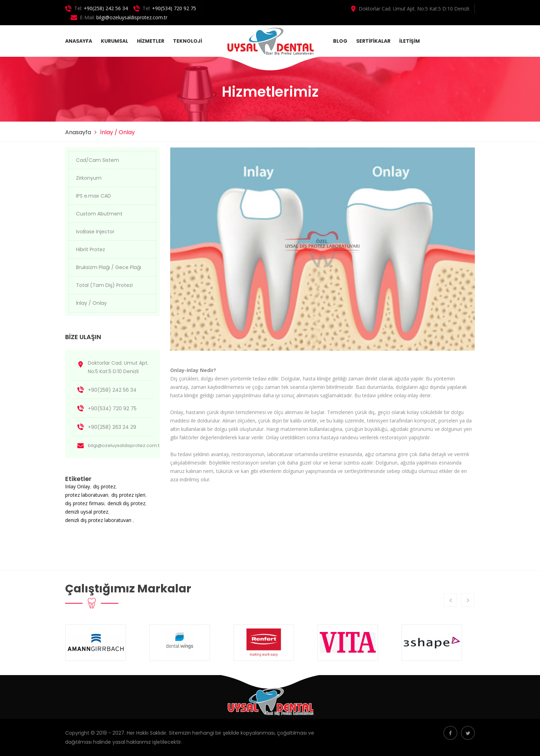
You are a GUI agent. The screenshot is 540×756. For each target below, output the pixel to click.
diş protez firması (85, 503)
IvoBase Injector (95, 232)
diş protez (104, 486)
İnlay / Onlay (91, 303)
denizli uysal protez (87, 512)
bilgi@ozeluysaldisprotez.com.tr (132, 17)
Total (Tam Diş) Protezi (104, 285)
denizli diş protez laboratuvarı (99, 520)
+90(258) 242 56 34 (106, 8)
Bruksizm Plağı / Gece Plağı (109, 267)
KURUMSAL (115, 41)
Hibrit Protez (91, 249)
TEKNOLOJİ (188, 41)
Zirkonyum (89, 178)
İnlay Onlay (78, 486)
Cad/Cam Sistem (98, 160)
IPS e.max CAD (94, 196)
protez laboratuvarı (87, 495)
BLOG (340, 41)
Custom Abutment (99, 214)
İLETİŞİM (410, 41)
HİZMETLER (151, 41)
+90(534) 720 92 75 (174, 8)
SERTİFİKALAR (373, 41)
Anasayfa (78, 132)
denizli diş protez (126, 503)
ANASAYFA (79, 41)
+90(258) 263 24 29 (112, 427)
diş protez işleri (128, 495)
